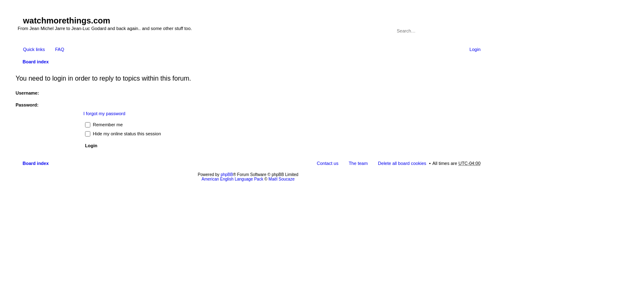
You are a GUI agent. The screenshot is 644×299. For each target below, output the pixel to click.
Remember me (104, 125)
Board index (36, 62)
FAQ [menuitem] (60, 49)
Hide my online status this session (123, 134)
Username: (27, 93)
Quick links (34, 49)
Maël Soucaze (282, 179)
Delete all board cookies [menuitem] (402, 163)
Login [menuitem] (475, 49)
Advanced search (475, 31)
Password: (27, 105)
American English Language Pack (232, 179)
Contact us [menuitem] (328, 163)
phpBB (227, 175)
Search (463, 31)
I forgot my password (104, 114)
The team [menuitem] (358, 163)
